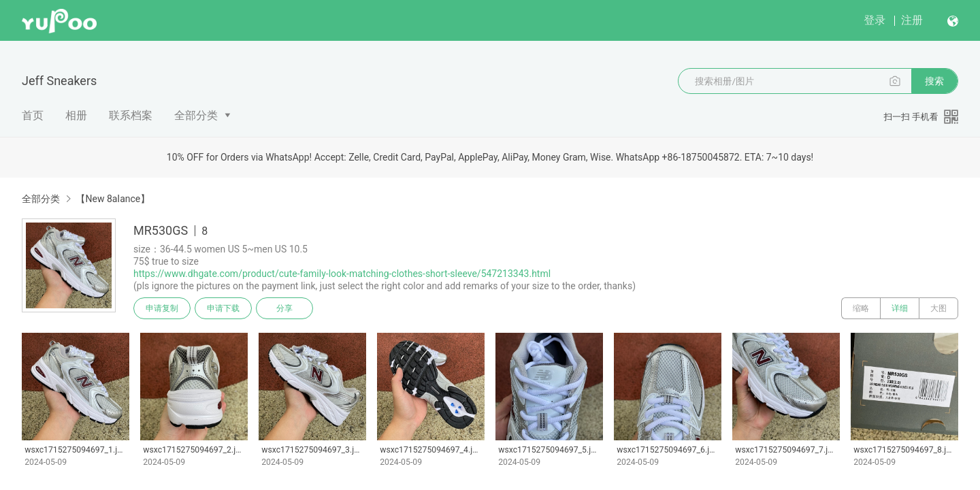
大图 (938, 308)
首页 (33, 115)
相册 (76, 115)
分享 (284, 308)
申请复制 (162, 308)
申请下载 (223, 308)
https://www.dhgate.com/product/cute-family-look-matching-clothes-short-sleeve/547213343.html (342, 274)
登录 (875, 20)
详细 (900, 308)
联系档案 (131, 115)
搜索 (934, 81)
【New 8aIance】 (113, 199)
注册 (912, 20)
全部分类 (196, 115)
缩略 (861, 308)
